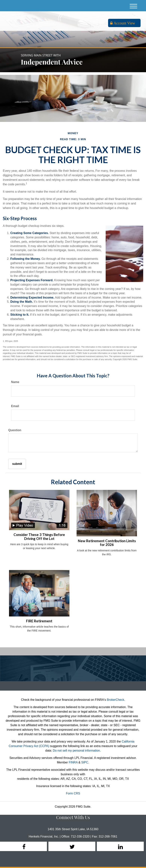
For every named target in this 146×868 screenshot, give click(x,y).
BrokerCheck (115, 700)
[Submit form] (17, 464)
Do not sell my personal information (76, 751)
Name (15, 382)
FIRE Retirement (39, 621)
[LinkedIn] (120, 846)
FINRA (73, 762)
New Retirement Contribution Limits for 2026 (107, 543)
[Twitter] (72, 846)
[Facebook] (23, 846)
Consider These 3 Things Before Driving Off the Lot (39, 537)
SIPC (85, 762)
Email (15, 406)
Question (15, 430)
